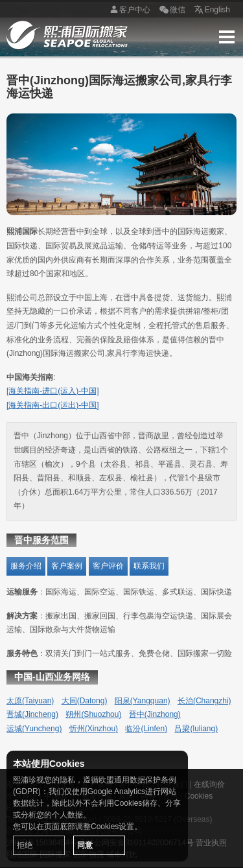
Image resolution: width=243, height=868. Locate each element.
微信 (171, 10)
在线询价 (209, 784)
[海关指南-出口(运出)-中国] (53, 405)
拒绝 (25, 845)
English (211, 10)
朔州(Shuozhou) (93, 714)
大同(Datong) (85, 701)
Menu (227, 37)
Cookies (199, 796)
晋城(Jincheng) (32, 714)
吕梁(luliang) (196, 729)
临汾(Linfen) (146, 729)
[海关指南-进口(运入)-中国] (53, 391)
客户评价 (108, 566)
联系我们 (149, 566)
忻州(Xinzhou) (94, 729)
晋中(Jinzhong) (155, 714)
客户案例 (67, 566)
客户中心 (128, 10)
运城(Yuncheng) (34, 729)
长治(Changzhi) (204, 701)
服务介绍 (26, 566)
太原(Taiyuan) (30, 701)
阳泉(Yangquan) (143, 701)
